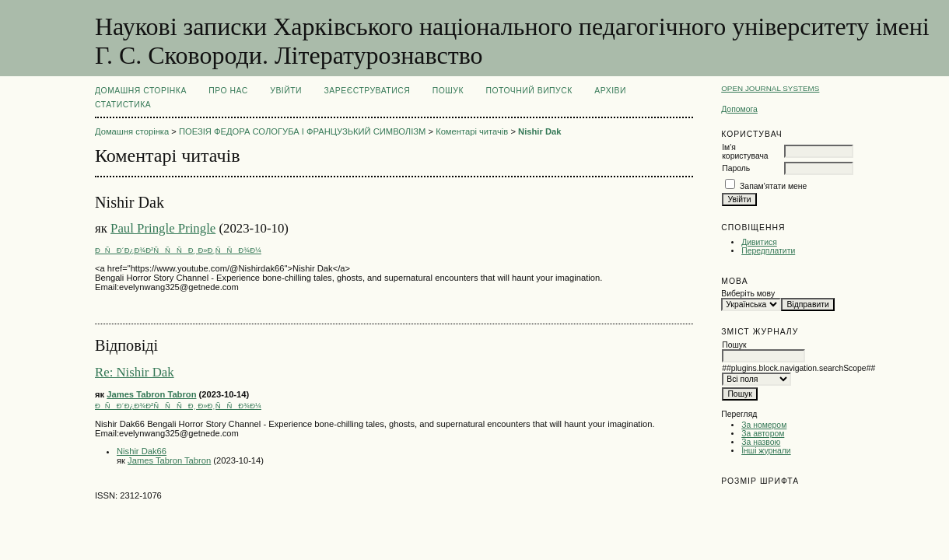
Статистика (123, 105)
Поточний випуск (529, 91)
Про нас (228, 91)
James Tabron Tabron (151, 394)
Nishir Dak (539, 131)
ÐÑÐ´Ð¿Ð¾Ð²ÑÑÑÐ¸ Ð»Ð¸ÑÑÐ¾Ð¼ (178, 250)
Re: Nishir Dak (135, 372)
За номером (764, 425)
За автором (763, 434)
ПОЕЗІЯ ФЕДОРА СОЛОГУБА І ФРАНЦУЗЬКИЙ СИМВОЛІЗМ (302, 131)
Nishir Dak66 (142, 451)
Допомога (739, 109)
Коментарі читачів (472, 131)
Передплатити (768, 251)
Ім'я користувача (745, 152)
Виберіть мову (748, 294)
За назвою (761, 442)
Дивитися (759, 242)
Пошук (448, 91)
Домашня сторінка (141, 91)
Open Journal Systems (770, 88)
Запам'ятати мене (773, 186)
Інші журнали (766, 451)
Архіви (610, 91)
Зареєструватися (368, 91)
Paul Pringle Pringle (163, 228)
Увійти (286, 91)
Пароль (736, 168)
